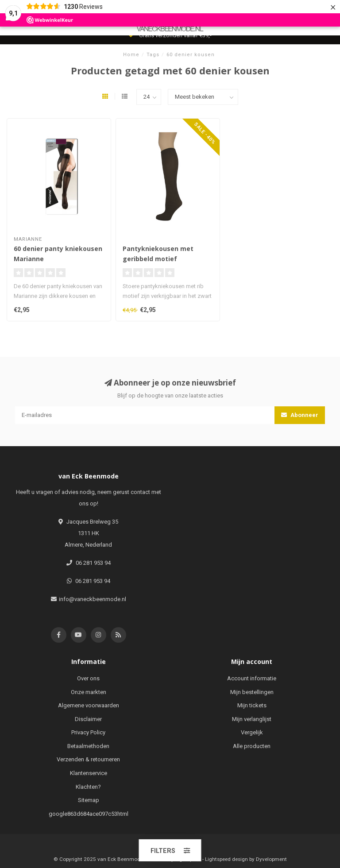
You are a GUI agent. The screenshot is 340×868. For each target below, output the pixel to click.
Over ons (88, 678)
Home (131, 55)
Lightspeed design (226, 859)
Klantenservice (89, 773)
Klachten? (88, 787)
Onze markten (89, 692)
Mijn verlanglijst (252, 719)
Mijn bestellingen (252, 692)
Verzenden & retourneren (88, 759)
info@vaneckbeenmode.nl (93, 599)
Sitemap (89, 800)
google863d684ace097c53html (89, 814)
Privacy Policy (88, 732)
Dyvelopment (271, 859)
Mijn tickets (252, 705)
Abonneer (300, 415)
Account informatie (252, 678)
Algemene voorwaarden (89, 705)
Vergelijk (252, 732)
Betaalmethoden (88, 746)
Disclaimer (88, 719)
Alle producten (252, 746)
